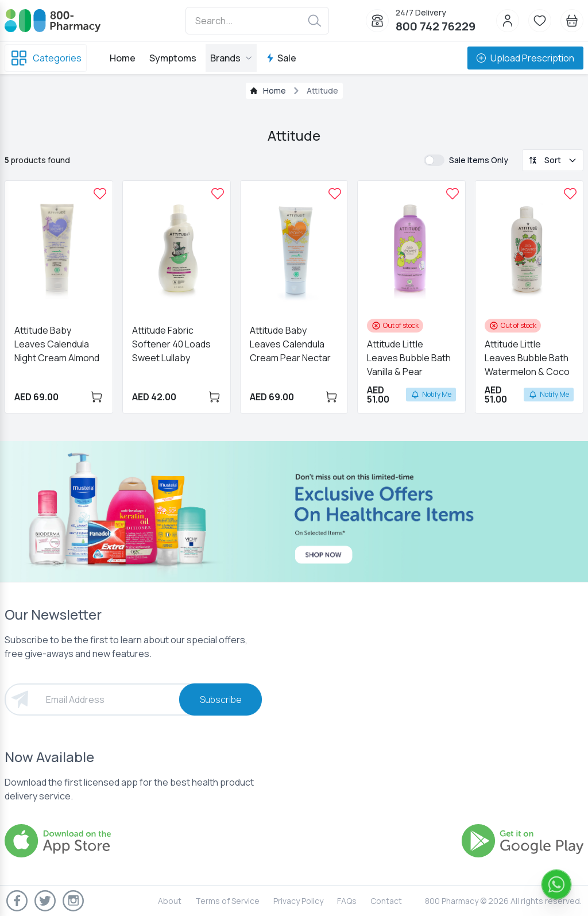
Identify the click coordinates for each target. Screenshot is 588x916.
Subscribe (221, 699)
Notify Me (431, 394)
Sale (281, 58)
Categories (46, 58)
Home (123, 58)
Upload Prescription (525, 58)
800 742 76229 (436, 26)
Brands (231, 58)
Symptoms (173, 58)
